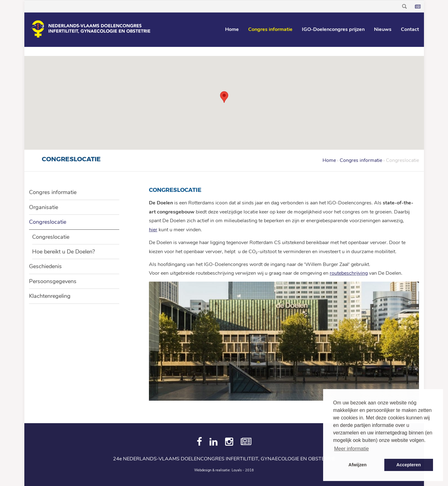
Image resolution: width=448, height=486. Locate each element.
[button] (224, 97)
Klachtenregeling (50, 296)
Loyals (237, 470)
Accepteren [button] (409, 465)
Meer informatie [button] (351, 449)
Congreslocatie (48, 222)
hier (153, 230)
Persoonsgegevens (53, 281)
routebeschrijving (349, 273)
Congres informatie (270, 29)
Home (232, 29)
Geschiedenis (45, 266)
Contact (410, 29)
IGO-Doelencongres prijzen (333, 29)
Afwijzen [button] (357, 465)
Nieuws (383, 29)
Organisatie (44, 207)
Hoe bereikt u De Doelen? (64, 252)
